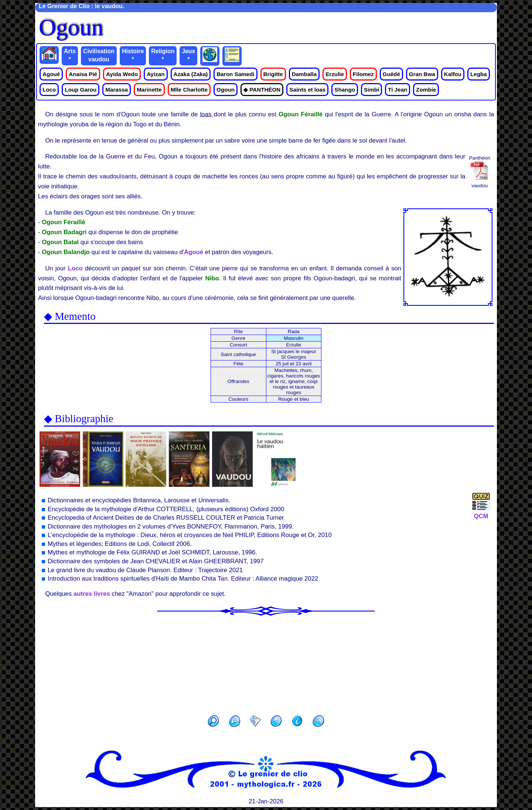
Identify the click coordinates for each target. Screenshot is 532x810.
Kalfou (453, 74)
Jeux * (188, 55)
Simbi (371, 90)
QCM (481, 512)
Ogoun (226, 90)
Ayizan (156, 74)
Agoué (51, 74)
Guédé (391, 74)
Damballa (304, 74)
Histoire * (133, 55)
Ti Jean (398, 90)
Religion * (163, 55)
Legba (479, 74)
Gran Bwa (422, 74)
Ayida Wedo (122, 74)
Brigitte (273, 74)
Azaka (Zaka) (191, 74)
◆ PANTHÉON (262, 90)
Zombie (426, 90)
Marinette (149, 90)
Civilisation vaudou (99, 55)
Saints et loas (307, 90)
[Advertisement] (266, 663)
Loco (49, 90)
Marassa (117, 90)
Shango (345, 90)
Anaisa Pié (83, 74)
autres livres (92, 594)
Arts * (70, 55)
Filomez (363, 74)
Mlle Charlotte (189, 90)
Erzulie (335, 74)
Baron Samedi (235, 74)
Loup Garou (81, 90)
